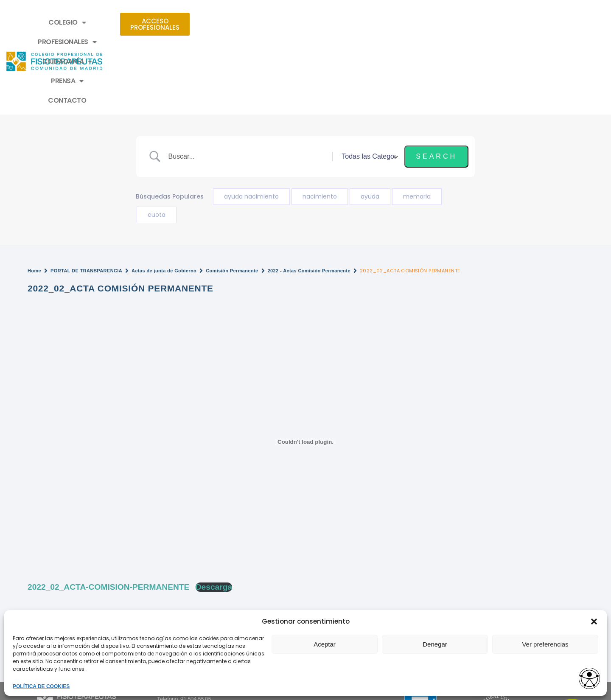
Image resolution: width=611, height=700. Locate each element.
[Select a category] (368, 83)
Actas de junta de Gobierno (164, 197)
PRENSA (358, 22)
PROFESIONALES (230, 22)
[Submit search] (436, 83)
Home (34, 197)
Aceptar (325, 644)
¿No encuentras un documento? (76, 545)
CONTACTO (411, 22)
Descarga (214, 513)
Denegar (435, 644)
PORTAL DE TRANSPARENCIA (86, 197)
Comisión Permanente (232, 197)
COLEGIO (165, 22)
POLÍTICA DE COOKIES (41, 686)
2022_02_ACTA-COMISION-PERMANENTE (108, 513)
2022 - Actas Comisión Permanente (309, 197)
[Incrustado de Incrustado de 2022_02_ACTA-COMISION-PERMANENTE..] (305, 368)
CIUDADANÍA (301, 22)
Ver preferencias (545, 644)
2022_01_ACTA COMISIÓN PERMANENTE (374, 574)
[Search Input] (248, 83)
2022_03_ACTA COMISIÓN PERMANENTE (92, 574)
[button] (594, 622)
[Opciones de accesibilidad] (588, 677)
